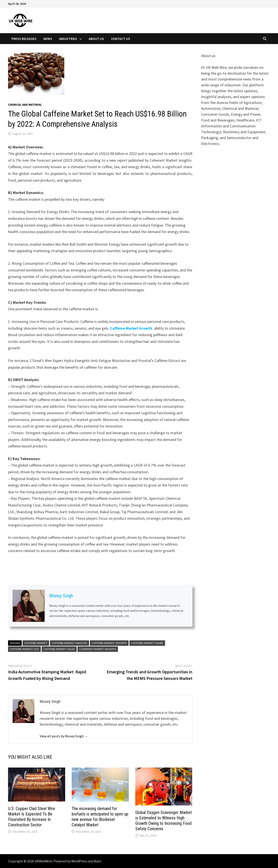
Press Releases (24, 39)
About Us (96, 39)
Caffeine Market (36, 643)
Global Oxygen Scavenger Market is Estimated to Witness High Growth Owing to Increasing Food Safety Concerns (164, 821)
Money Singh (61, 596)
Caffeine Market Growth (131, 328)
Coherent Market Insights (98, 649)
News (48, 39)
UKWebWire (43, 861)
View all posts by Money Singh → (64, 736)
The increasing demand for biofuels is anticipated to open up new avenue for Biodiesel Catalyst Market (100, 817)
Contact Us (121, 39)
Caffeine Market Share (147, 643)
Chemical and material (25, 105)
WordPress (79, 861)
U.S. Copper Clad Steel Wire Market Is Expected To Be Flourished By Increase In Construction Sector (32, 817)
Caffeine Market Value (59, 649)
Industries (68, 39)
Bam (98, 861)
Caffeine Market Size (24, 649)
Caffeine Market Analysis (69, 643)
